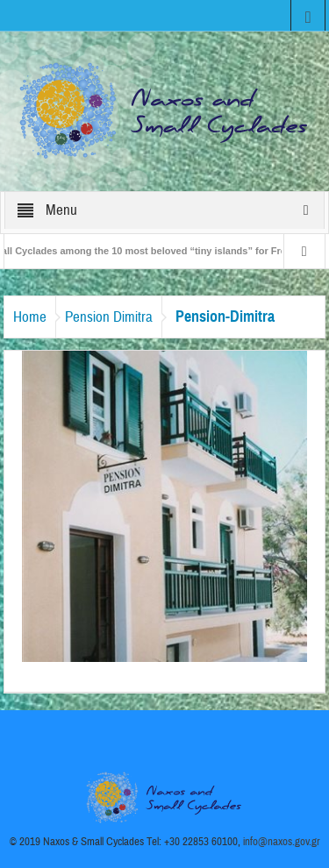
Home (30, 317)
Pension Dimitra (109, 317)
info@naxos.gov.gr (282, 842)
